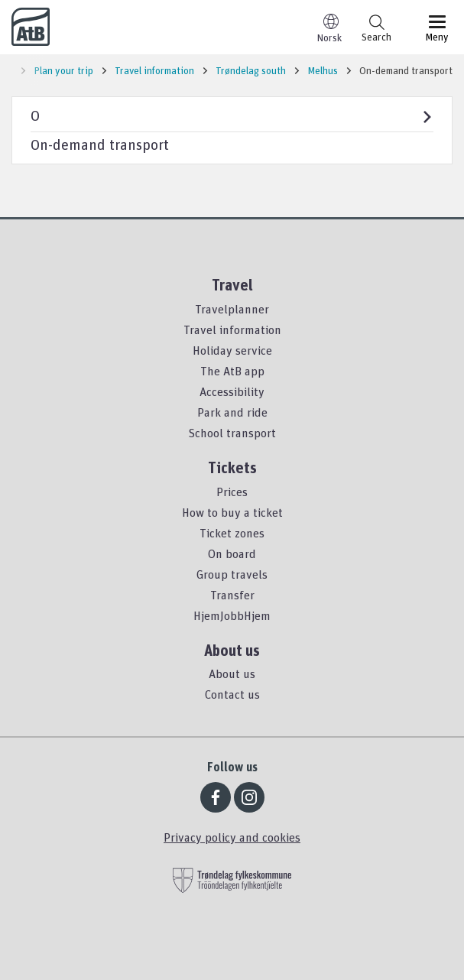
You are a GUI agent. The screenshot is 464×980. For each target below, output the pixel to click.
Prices (232, 492)
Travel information (232, 329)
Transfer (232, 595)
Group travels (232, 574)
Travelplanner (232, 309)
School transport (232, 433)
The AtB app (232, 371)
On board (232, 553)
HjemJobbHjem (232, 615)
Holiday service (232, 350)
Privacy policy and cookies (232, 837)
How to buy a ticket (232, 512)
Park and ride (232, 412)
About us (232, 673)
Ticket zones (232, 533)
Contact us (232, 694)
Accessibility (232, 391)
